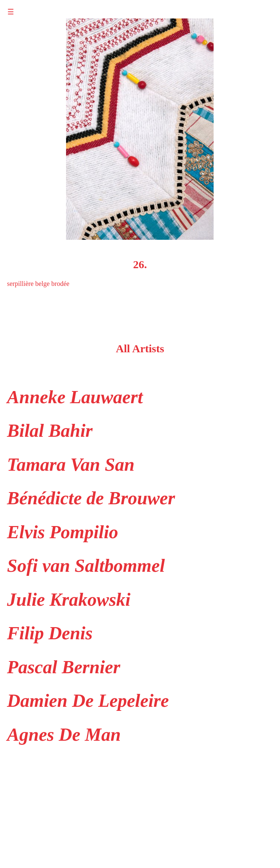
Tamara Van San (71, 464)
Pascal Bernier (64, 667)
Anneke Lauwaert (75, 397)
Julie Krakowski (69, 599)
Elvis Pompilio (63, 532)
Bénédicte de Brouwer (91, 498)
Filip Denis (50, 633)
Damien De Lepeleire (88, 701)
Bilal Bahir (50, 430)
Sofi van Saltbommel (86, 566)
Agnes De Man (64, 734)
